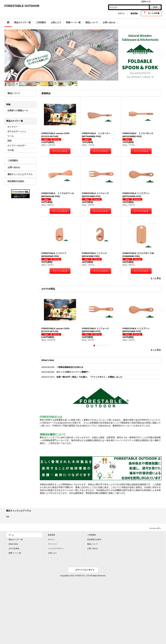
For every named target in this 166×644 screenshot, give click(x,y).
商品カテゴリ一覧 (16, 539)
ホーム (11, 535)
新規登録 (134, 13)
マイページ (52, 544)
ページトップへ (155, 528)
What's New (13, 544)
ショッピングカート (56, 548)
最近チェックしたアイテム (20, 174)
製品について (14, 93)
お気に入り (52, 553)
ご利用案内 (13, 161)
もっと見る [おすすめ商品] (156, 350)
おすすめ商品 (14, 548)
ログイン (121, 13)
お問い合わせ (14, 167)
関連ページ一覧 (15, 553)
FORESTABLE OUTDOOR (22, 6)
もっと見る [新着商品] (156, 278)
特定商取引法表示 (16, 181)
